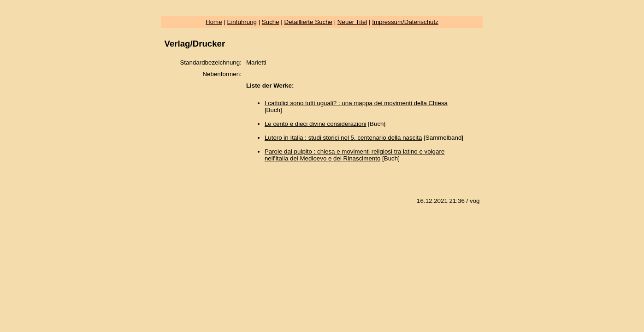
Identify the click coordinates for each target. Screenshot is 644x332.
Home (214, 22)
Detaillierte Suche (308, 22)
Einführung (242, 22)
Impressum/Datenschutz (405, 22)
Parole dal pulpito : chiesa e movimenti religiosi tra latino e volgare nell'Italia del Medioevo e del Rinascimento (354, 155)
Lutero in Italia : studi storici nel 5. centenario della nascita (343, 138)
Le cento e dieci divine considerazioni (316, 124)
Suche (271, 22)
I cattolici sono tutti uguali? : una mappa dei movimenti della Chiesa (356, 103)
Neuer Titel (352, 22)
